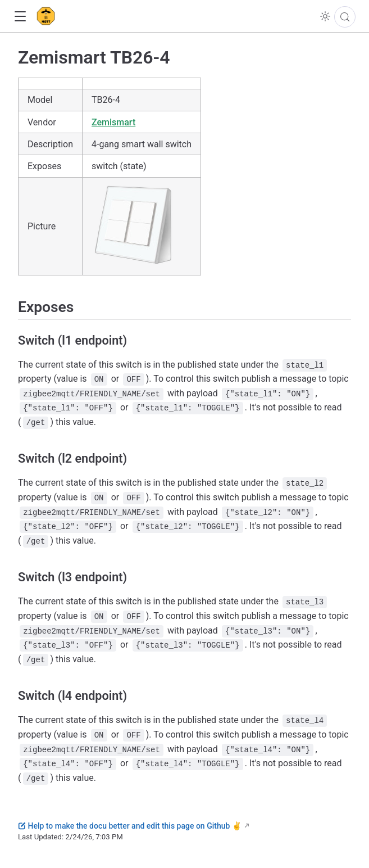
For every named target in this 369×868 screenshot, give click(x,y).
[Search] (345, 17)
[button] (20, 17)
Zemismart (113, 122)
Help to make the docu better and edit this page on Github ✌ (130, 826)
